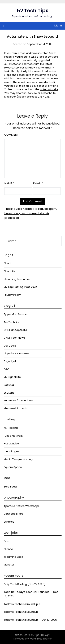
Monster (9, 565)
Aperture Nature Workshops (22, 506)
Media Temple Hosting (18, 459)
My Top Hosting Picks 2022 (20, 287)
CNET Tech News (14, 338)
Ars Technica (12, 322)
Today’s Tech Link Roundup (21, 612)
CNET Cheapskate (15, 330)
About (8, 263)
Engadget (10, 361)
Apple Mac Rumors (16, 314)
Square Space (13, 467)
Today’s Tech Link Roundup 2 (22, 604)
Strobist (9, 522)
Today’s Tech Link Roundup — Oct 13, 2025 (30, 620)
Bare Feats (11, 487)
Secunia (9, 385)
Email (38, 183)
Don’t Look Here (14, 514)
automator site (49, 89)
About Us (10, 271)
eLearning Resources (17, 279)
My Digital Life (12, 377)
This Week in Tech (15, 408)
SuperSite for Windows (18, 400)
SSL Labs (9, 393)
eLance (8, 549)
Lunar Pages (11, 451)
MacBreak (10, 97)
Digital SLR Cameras (16, 353)
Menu (58, 26)
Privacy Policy (12, 295)
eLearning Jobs (13, 557)
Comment (13, 135)
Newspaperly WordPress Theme (33, 639)
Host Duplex (11, 443)
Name (9, 183)
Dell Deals (10, 346)
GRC (6, 369)
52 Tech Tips (33, 11)
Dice (6, 541)
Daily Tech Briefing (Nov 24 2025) (25, 584)
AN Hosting (11, 428)
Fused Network (13, 436)
